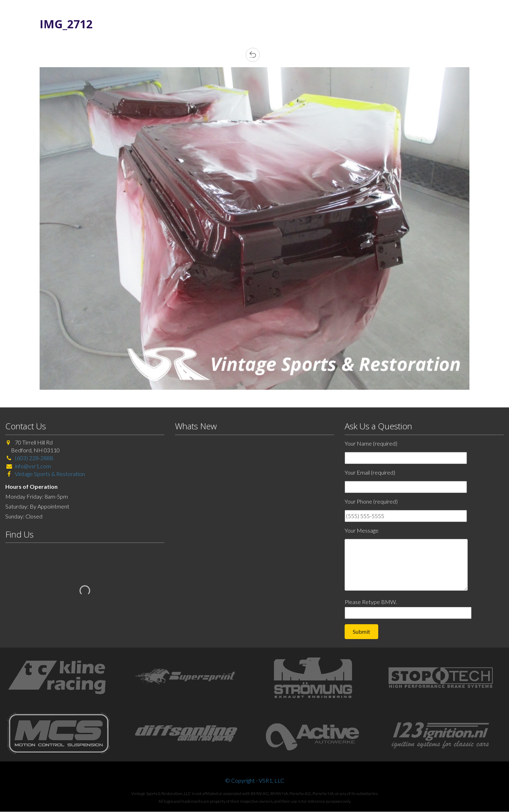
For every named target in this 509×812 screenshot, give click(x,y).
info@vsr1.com (33, 466)
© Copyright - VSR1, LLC (255, 780)
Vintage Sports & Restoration (49, 474)
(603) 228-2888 (34, 458)
